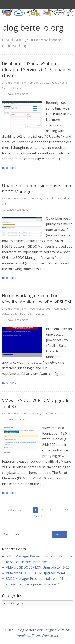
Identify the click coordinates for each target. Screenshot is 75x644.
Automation (61, 309)
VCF (4, 204)
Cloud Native (60, 83)
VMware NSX (10, 314)
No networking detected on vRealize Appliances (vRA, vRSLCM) (37, 299)
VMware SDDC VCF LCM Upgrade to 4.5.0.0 (38, 567)
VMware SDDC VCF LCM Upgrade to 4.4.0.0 (38, 573)
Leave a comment (17, 94)
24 (66, 510)
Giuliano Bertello (16, 83)
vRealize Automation (31, 314)
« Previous (15, 510)
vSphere (16, 88)
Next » (38, 516)
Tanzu (6, 88)
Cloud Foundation (61, 198)
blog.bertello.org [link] (33, 28)
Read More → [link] (11, 168)
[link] (22, 114)
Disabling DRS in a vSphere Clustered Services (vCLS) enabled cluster (37, 70)
